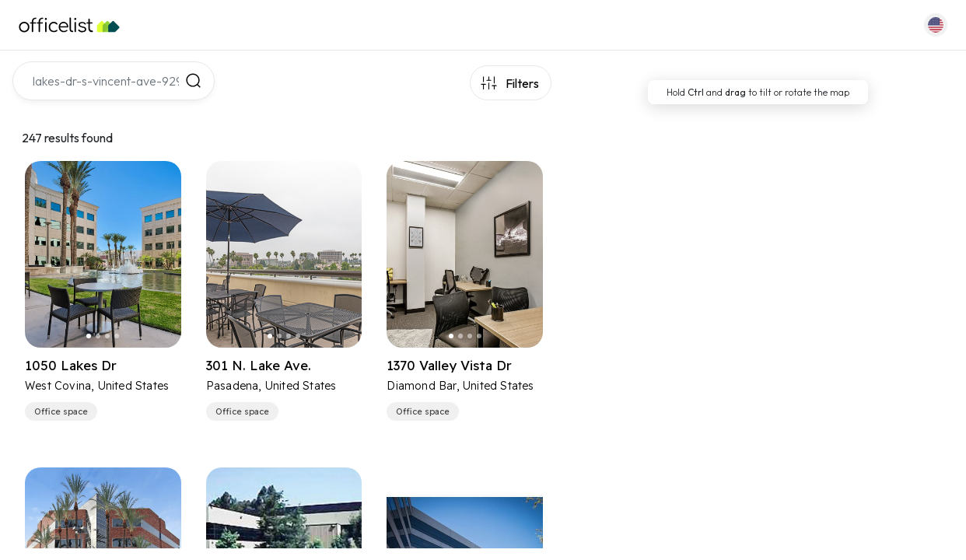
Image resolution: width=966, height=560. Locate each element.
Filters (522, 83)
